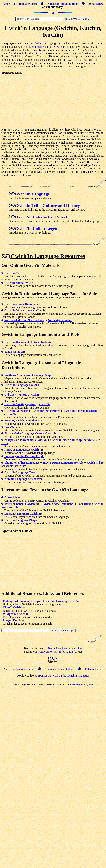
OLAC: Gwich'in (14, 607)
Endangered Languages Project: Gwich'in (29, 601)
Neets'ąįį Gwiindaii (60, 320)
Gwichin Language (16, 411)
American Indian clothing (59, 669)
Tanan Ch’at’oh (14, 352)
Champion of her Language (21, 463)
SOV (57, 47)
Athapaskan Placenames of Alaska (25, 440)
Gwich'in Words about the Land (24, 310)
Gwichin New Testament (58, 504)
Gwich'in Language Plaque (21, 520)
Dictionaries (30, 294)
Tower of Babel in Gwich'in (21, 504)
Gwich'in (45, 404)
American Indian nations (63, 4)
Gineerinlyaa (12, 497)
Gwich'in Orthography (46, 411)
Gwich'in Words (14, 273)
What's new (96, 4)
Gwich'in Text (10, 414)
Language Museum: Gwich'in (23, 514)
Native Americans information (55, 652)
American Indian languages (20, 4)
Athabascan (39, 43)
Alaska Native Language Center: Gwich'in (30, 433)
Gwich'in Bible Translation (80, 411)
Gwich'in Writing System (20, 404)
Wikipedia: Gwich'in (16, 614)
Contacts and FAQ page (82, 685)
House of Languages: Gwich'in (23, 450)
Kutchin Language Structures (23, 479)
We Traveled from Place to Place (24, 320)
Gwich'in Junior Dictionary (21, 304)
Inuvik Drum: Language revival (63, 463)
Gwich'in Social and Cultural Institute (28, 342)
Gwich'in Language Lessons (22, 385)
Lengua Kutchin (13, 620)
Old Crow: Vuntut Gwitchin (22, 395)
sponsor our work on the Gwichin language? (64, 676)
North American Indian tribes (65, 648)
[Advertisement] (32, 100)
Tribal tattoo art (94, 669)
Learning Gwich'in (68, 601)
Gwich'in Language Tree (19, 472)
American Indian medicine (19, 669)
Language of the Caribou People (24, 456)
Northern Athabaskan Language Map (27, 375)
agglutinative (36, 47)
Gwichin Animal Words (19, 283)
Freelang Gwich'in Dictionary (23, 420)
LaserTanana (12, 427)
